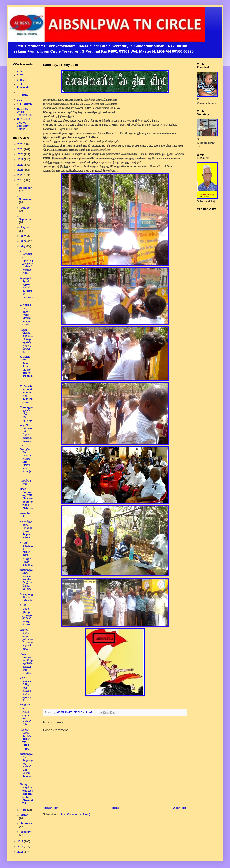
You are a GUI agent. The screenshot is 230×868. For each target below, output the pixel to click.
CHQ (20, 71)
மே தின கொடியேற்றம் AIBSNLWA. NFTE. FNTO (26, 739)
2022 (21, 165)
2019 (21, 180)
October (26, 208)
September (26, 219)
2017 (21, 847)
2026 (21, 144)
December (25, 188)
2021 (21, 170)
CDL (19, 100)
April (24, 810)
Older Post (179, 808)
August (25, 227)
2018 (21, 841)
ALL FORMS (24, 104)
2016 (21, 852)
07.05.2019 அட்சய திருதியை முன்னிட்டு (26, 715)
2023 (21, 159)
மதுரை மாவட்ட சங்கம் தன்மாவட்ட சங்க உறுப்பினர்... (26, 639)
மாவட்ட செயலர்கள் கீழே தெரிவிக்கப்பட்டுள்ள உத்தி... (26, 663)
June (24, 241)
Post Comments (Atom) (75, 814)
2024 (21, 154)
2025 (21, 149)
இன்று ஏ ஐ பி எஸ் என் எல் (26, 597)
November (25, 199)
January (26, 832)
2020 (21, 175)
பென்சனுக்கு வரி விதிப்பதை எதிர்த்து (26, 414)
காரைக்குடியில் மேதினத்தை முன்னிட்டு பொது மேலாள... (26, 767)
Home (115, 808)
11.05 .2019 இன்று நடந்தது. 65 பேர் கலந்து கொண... (26, 615)
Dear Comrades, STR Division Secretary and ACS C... (26, 498)
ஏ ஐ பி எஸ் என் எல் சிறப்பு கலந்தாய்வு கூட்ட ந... (26, 435)
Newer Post (51, 808)
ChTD (20, 75)
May (23, 246)
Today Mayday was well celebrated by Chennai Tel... (26, 794)
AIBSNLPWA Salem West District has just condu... (26, 315)
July (23, 236)
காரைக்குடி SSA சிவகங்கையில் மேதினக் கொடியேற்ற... (26, 579)
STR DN (22, 80)
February (26, 823)
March (24, 815)
